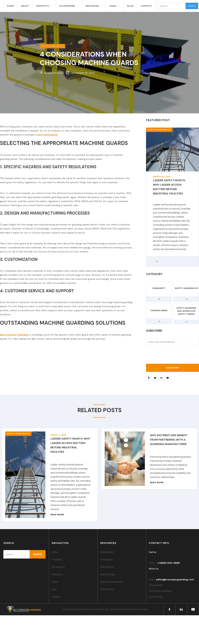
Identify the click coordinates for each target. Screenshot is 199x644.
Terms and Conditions (160, 591)
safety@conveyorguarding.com (175, 579)
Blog (54, 589)
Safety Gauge (108, 574)
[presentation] (172, 356)
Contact (56, 597)
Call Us (152, 552)
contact (147, 6)
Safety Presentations (112, 582)
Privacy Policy (156, 585)
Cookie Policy (156, 597)
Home (10, 6)
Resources (57, 574)
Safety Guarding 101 (159, 130)
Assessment (107, 552)
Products (42, 6)
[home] (2, 6)
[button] (44, 6)
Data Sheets (107, 567)
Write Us (154, 569)
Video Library (107, 589)
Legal (113, 6)
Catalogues (106, 560)
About (25, 6)
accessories (67, 6)
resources (92, 6)
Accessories (58, 567)
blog (130, 6)
